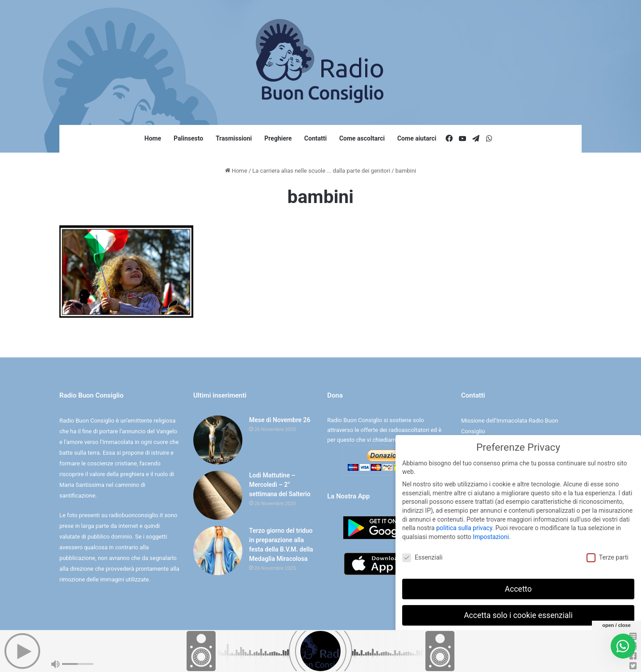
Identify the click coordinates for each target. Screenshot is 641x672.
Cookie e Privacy (328, 656)
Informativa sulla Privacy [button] (538, 661)
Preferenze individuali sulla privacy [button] (518, 641)
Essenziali (422, 557)
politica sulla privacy (464, 528)
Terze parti (608, 557)
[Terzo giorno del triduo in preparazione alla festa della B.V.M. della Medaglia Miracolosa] (218, 551)
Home (153, 138)
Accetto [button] (518, 589)
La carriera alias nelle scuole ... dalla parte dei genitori (321, 171)
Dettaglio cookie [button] (491, 661)
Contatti (316, 138)
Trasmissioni (234, 138)
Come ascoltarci (362, 138)
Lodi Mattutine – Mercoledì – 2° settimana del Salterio (280, 485)
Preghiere (278, 138)
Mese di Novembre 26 (280, 420)
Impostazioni (491, 536)
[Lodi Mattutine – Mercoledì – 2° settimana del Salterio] (218, 495)
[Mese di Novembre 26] (218, 440)
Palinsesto (188, 138)
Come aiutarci (417, 138)
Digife (383, 656)
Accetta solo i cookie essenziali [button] (518, 615)
